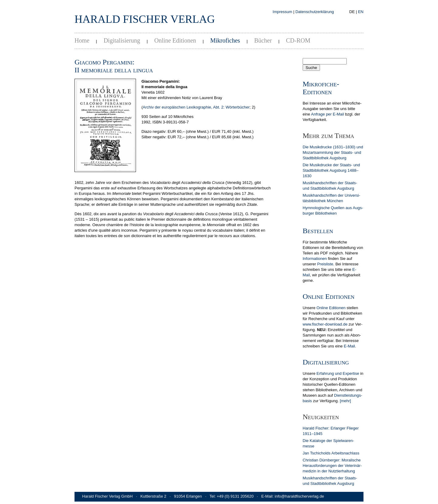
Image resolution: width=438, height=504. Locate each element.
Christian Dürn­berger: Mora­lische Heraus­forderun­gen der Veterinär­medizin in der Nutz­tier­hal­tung (332, 466)
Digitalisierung (122, 40)
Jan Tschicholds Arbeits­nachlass (331, 453)
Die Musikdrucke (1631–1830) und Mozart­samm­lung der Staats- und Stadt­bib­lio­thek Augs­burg (333, 152)
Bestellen (318, 231)
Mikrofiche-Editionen (321, 88)
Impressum (282, 12)
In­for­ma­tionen (315, 259)
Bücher (263, 40)
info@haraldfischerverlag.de (299, 496)
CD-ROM (298, 40)
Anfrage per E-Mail (327, 114)
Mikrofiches (225, 40)
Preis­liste (325, 264)
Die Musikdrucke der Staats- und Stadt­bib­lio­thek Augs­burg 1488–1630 (331, 170)
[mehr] (345, 401)
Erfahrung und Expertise (338, 373)
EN (361, 12)
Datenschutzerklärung (315, 12)
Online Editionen (175, 40)
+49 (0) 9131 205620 (235, 496)
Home (82, 40)
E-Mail (349, 346)
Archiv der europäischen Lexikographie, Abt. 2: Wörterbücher (196, 107)
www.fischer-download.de (325, 324)
